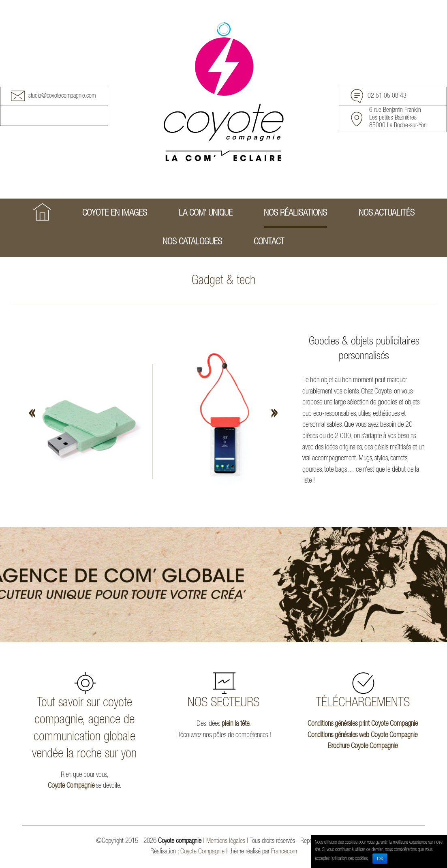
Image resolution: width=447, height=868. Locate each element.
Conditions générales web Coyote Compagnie (363, 735)
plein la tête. (236, 724)
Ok (380, 859)
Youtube (46, 114)
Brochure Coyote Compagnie (363, 746)
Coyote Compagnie (71, 786)
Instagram (31, 114)
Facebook (17, 114)
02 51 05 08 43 (387, 96)
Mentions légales (226, 841)
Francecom (284, 852)
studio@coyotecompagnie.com (62, 96)
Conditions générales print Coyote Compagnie (363, 724)
